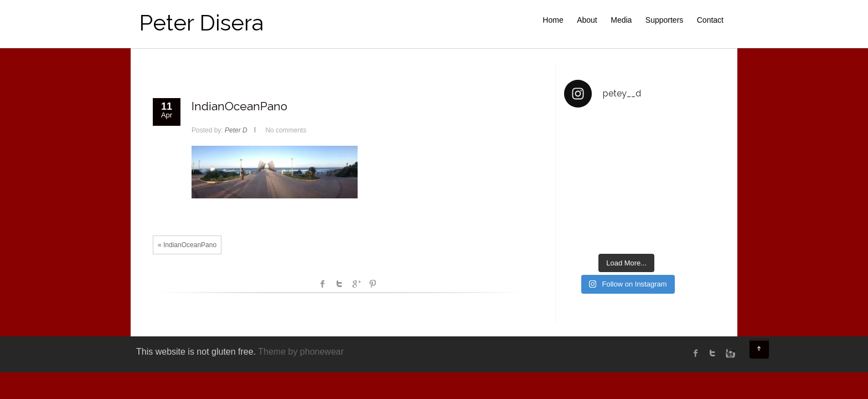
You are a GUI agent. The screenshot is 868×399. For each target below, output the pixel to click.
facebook (323, 284)
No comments (286, 130)
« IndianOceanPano (187, 245)
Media (621, 20)
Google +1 (356, 284)
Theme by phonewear (301, 352)
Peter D (236, 130)
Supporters (664, 20)
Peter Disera (201, 22)
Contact (710, 20)
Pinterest (373, 284)
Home (553, 20)
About (587, 20)
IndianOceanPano (239, 106)
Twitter (339, 284)
